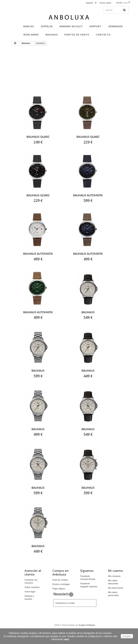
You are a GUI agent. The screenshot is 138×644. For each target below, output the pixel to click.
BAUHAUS (88, 312)
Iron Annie (31, 35)
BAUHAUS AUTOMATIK (88, 195)
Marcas (29, 26)
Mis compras (114, 576)
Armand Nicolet (71, 26)
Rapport (96, 26)
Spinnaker (116, 26)
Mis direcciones (116, 588)
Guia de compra (60, 580)
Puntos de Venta (77, 35)
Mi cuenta (115, 571)
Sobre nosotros (32, 587)
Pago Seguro (59, 589)
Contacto (103, 35)
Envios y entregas (61, 584)
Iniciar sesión (105, 3)
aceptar (127, 636)
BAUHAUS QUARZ (38, 137)
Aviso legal (30, 592)
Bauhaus (52, 35)
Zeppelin (47, 26)
